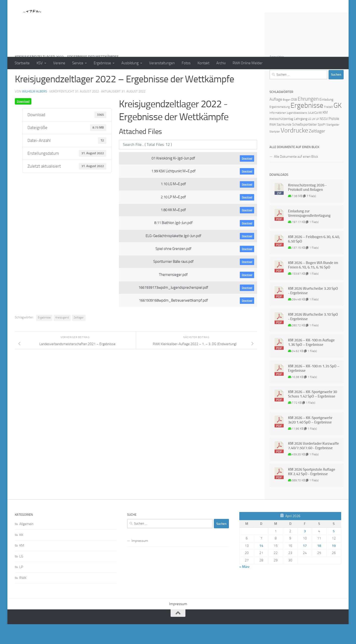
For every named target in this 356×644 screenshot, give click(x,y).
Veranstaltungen (162, 63)
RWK (23, 598)
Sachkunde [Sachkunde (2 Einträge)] (284, 144)
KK (21, 555)
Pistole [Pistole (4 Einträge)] (334, 138)
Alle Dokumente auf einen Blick (296, 176)
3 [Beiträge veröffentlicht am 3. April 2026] (305, 551)
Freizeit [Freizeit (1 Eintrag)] (328, 127)
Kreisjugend (62, 337)
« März (244, 587)
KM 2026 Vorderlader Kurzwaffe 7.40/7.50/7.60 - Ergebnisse (313, 466)
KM (22, 565)
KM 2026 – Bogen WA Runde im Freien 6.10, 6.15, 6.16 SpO (313, 285)
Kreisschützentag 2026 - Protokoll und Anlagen (307, 207)
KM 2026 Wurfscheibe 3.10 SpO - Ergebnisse (313, 336)
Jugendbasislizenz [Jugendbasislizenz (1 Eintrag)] (297, 133)
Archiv (221, 63)
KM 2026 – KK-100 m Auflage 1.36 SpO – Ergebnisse (311, 362)
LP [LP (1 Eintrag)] (317, 139)
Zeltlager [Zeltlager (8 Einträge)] (317, 151)
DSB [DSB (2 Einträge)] (294, 119)
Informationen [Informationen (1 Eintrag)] (278, 133)
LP (21, 587)
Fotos (186, 63)
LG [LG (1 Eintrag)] (310, 139)
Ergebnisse (102, 63)
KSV (40, 63)
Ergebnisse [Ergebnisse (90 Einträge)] (307, 125)
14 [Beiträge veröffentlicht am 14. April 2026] (261, 566)
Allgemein (26, 544)
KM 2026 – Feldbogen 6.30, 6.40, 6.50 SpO (314, 259)
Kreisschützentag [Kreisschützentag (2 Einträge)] (281, 139)
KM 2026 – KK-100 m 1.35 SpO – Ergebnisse (314, 388)
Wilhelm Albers (34, 111)
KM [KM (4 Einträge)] (325, 132)
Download (23, 121)
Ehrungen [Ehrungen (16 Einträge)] (308, 119)
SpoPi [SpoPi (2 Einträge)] (322, 144)
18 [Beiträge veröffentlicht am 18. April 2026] (319, 566)
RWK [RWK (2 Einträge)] (273, 144)
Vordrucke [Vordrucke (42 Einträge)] (294, 150)
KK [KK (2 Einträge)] (320, 132)
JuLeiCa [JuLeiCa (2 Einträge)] (313, 132)
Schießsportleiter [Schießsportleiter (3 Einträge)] (305, 144)
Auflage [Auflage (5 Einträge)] (276, 119)
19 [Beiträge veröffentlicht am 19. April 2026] (334, 566)
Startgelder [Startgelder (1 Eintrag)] (333, 144)
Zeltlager (79, 337)
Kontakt (203, 63)
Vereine (59, 63)
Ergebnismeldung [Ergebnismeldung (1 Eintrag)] (280, 127)
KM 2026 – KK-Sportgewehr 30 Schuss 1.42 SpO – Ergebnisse (312, 414)
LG (21, 576)
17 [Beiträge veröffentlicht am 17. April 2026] (305, 566)
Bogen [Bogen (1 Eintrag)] (287, 120)
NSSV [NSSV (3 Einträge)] (324, 139)
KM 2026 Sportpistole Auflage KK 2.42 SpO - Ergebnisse (312, 491)
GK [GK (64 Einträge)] (338, 125)
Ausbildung (130, 63)
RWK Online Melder (248, 63)
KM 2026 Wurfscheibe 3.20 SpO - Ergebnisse (313, 311)
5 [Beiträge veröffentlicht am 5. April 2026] (334, 551)
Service (78, 63)
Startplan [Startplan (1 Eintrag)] (275, 151)
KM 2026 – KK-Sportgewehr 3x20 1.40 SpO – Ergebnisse (310, 440)
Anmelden (277, 77)
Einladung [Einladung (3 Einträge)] (326, 119)
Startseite (22, 63)
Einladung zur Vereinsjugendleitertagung (309, 233)
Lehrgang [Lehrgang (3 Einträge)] (301, 139)
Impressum (140, 561)
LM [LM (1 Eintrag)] (313, 139)
